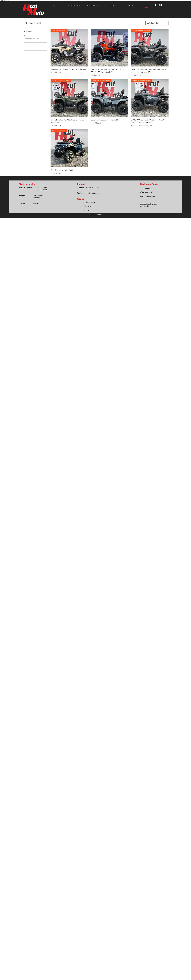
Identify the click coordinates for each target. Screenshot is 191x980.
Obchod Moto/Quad (31, 39)
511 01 (86, 210)
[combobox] (157, 23)
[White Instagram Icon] (160, 5)
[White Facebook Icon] (155, 5)
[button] (147, 6)
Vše (25, 36)
